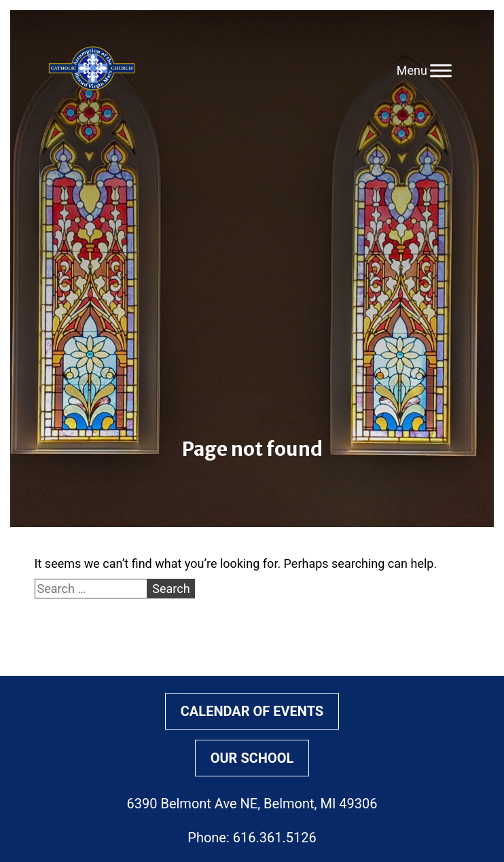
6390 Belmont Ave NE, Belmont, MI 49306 (252, 804)
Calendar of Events (252, 711)
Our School (252, 758)
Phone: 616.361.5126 (252, 838)
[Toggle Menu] (441, 70)
